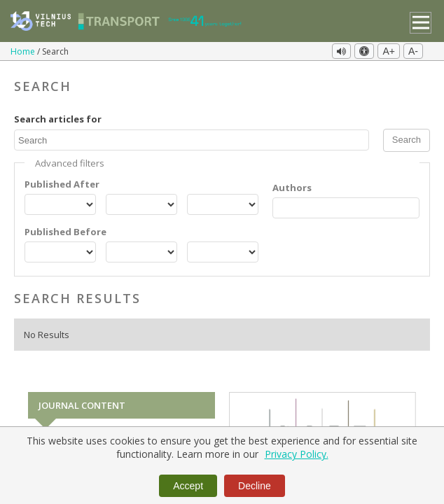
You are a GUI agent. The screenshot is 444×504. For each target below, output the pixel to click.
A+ (389, 51)
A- (413, 51)
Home (24, 51)
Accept (188, 486)
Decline (255, 486)
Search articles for (58, 119)
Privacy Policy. (297, 454)
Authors (292, 188)
